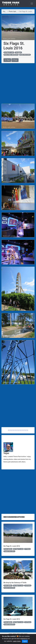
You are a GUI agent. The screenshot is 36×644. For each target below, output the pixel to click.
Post (7, 60)
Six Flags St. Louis (9, 52)
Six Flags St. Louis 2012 (12, 619)
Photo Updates (14, 11)
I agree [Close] (25, 641)
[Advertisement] (18, 83)
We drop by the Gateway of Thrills (15, 583)
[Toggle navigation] (32, 4)
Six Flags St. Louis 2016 (12, 546)
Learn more (17, 641)
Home (5, 11)
